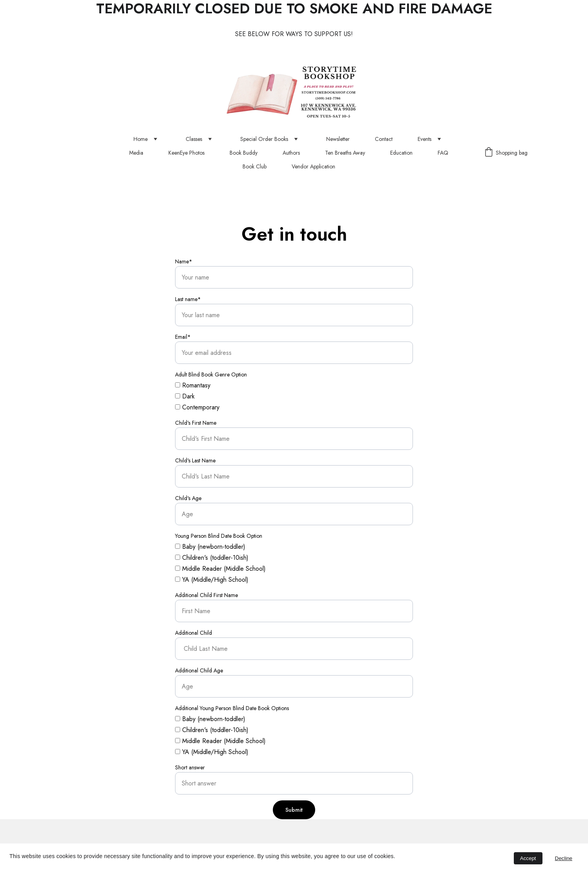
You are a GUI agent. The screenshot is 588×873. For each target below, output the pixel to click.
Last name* (188, 299)
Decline (564, 858)
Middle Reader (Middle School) (220, 569)
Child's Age (188, 498)
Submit (294, 810)
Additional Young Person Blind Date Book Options (232, 708)
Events (425, 139)
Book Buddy (244, 153)
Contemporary (197, 407)
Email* (183, 337)
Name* (184, 261)
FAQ (443, 153)
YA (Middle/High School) (212, 580)
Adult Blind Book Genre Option (211, 374)
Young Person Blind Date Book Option (219, 536)
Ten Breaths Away (345, 153)
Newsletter (338, 139)
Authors (291, 153)
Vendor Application (313, 167)
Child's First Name (196, 423)
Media (136, 153)
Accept (528, 858)
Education (401, 153)
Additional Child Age (199, 670)
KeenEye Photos (186, 153)
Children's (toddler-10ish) (212, 558)
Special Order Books (264, 139)
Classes (194, 139)
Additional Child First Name (206, 595)
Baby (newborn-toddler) (210, 547)
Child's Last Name (195, 460)
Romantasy (193, 385)
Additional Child (194, 633)
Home (141, 139)
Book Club (255, 167)
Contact (384, 139)
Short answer (190, 767)
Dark (185, 396)
